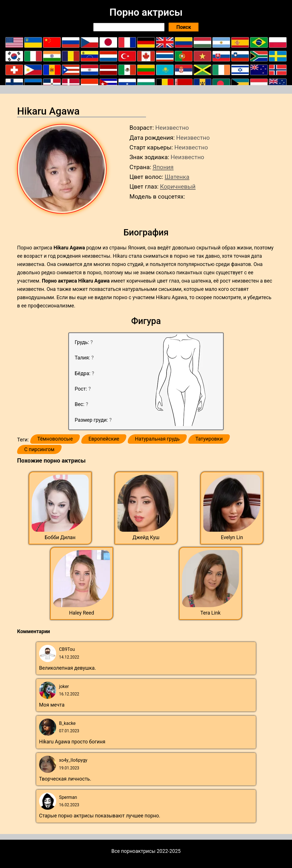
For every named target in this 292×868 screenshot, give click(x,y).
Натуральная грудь (157, 439)
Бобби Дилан (60, 537)
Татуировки (209, 439)
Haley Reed (82, 613)
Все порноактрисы (134, 851)
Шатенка (177, 177)
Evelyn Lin (232, 537)
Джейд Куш (146, 537)
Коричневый (178, 186)
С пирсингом (39, 449)
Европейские (104, 439)
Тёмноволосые (55, 439)
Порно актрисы (146, 12)
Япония (163, 167)
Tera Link (211, 613)
